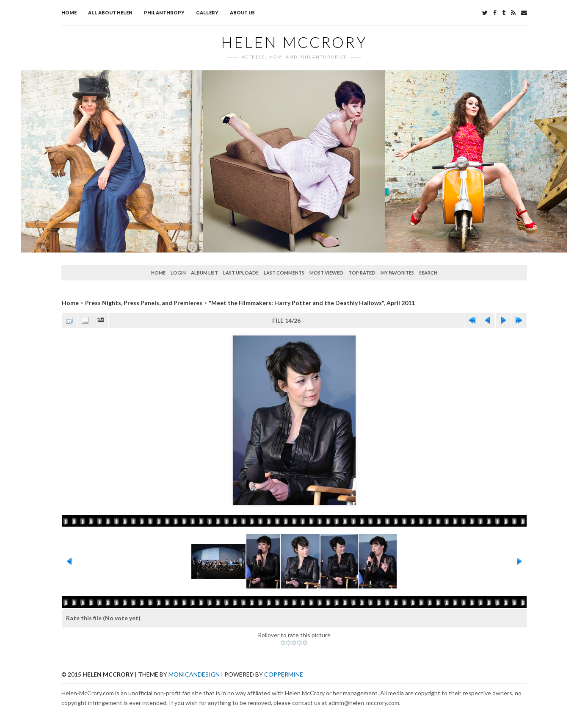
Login (178, 273)
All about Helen (110, 12)
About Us (242, 12)
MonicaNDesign (194, 674)
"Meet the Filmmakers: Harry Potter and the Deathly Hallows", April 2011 (312, 303)
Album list (204, 273)
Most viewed (326, 273)
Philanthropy (164, 12)
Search (428, 273)
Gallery (207, 12)
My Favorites (397, 273)
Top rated (362, 273)
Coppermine (284, 674)
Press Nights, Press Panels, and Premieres (144, 303)
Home (69, 12)
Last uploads (241, 273)
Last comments (284, 273)
